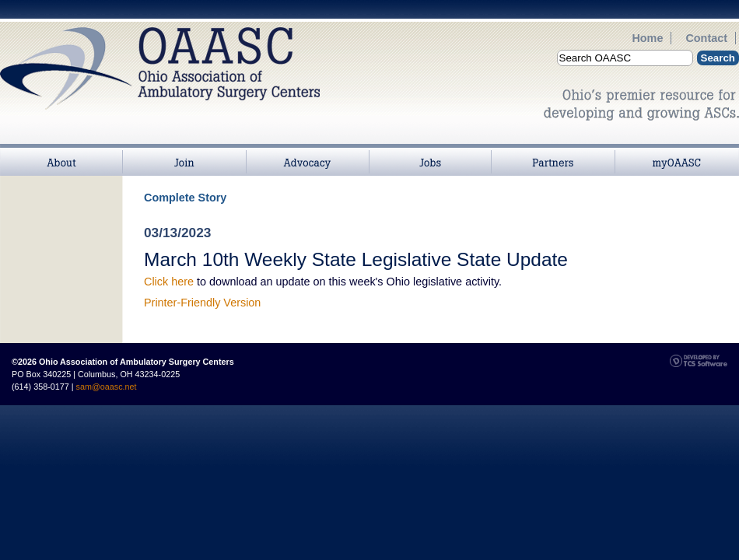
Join (184, 152)
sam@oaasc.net (107, 387)
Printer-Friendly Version (202, 303)
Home (647, 38)
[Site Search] (625, 58)
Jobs (430, 152)
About (61, 152)
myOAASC (677, 152)
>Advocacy (307, 152)
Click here (169, 282)
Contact (706, 38)
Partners (553, 152)
